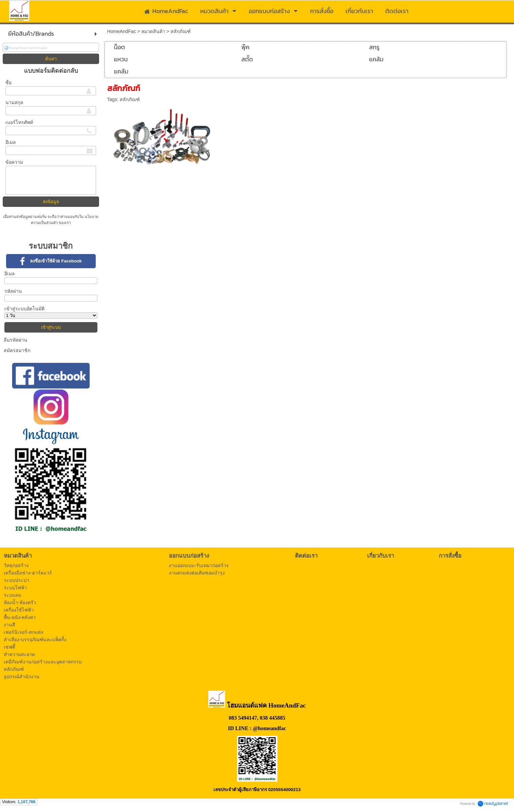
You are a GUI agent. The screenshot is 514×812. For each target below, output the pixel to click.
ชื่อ (8, 83)
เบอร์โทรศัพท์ (19, 122)
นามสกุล (14, 102)
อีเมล (11, 142)
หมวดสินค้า (153, 31)
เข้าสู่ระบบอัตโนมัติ (24, 309)
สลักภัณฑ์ (130, 99)
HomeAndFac (122, 31)
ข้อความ (14, 162)
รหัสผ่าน (13, 291)
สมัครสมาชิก (17, 350)
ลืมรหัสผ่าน (16, 340)
